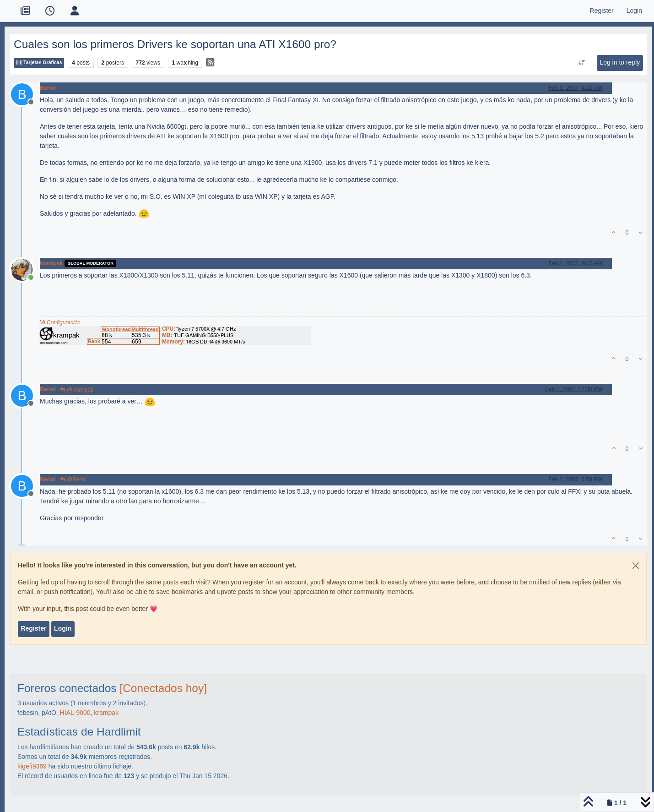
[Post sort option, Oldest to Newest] (582, 63)
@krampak (77, 390)
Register (33, 628)
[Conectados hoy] (163, 688)
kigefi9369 (32, 766)
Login (63, 628)
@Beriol (73, 480)
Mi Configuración (60, 322)
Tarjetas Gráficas (39, 63)
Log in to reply (620, 62)
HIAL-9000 (75, 713)
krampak (51, 263)
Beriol (48, 88)
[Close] (636, 566)
